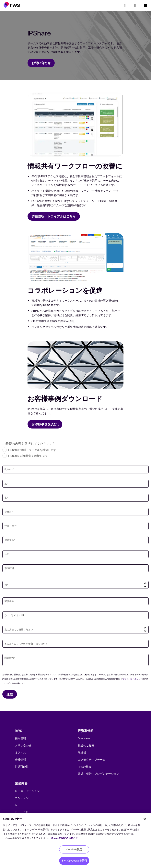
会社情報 (20, 759)
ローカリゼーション (27, 791)
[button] (12, 5)
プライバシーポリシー (133, 679)
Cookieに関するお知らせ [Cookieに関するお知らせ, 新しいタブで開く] (65, 838)
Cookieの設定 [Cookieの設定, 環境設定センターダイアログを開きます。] (74, 849)
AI (16, 805)
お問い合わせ (23, 745)
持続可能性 (22, 766)
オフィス (20, 752)
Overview (84, 738)
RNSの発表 (85, 766)
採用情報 (20, 738)
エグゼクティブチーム (92, 759)
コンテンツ (22, 798)
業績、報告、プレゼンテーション (99, 773)
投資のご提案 (86, 745)
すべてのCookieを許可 (74, 861)
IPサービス (22, 812)
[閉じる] (145, 819)
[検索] (125, 5)
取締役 (82, 752)
